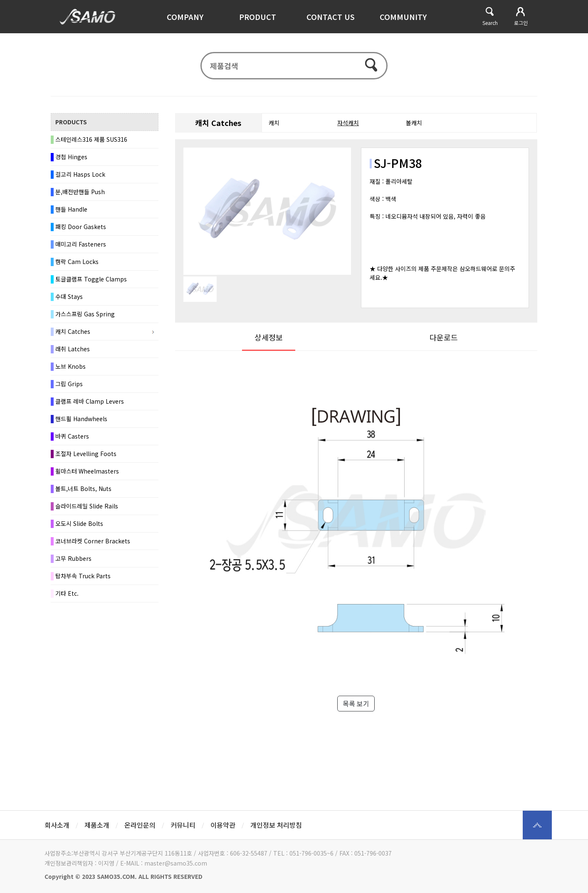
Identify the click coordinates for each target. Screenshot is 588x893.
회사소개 (57, 825)
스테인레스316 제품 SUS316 (91, 141)
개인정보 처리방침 (276, 825)
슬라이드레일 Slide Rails (87, 508)
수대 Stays (69, 298)
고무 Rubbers (73, 560)
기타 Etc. (67, 595)
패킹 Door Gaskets (81, 228)
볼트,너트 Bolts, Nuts (83, 490)
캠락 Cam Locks (77, 263)
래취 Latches (73, 350)
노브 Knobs (70, 368)
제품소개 (97, 825)
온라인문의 (140, 825)
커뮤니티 (183, 825)
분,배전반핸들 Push (80, 193)
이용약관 (223, 825)
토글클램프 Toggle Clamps (91, 281)
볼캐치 (414, 124)
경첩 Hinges (71, 158)
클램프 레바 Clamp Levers (90, 403)
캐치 (274, 124)
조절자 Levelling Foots (86, 455)
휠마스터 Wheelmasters (87, 473)
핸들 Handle (71, 211)
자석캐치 (348, 124)
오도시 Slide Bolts (79, 525)
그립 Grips (69, 385)
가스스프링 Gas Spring (85, 316)
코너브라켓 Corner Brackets (93, 543)
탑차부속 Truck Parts (83, 577)
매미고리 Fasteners (81, 246)
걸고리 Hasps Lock (80, 176)
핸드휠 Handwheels (81, 420)
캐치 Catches (73, 333)
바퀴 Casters (72, 438)
